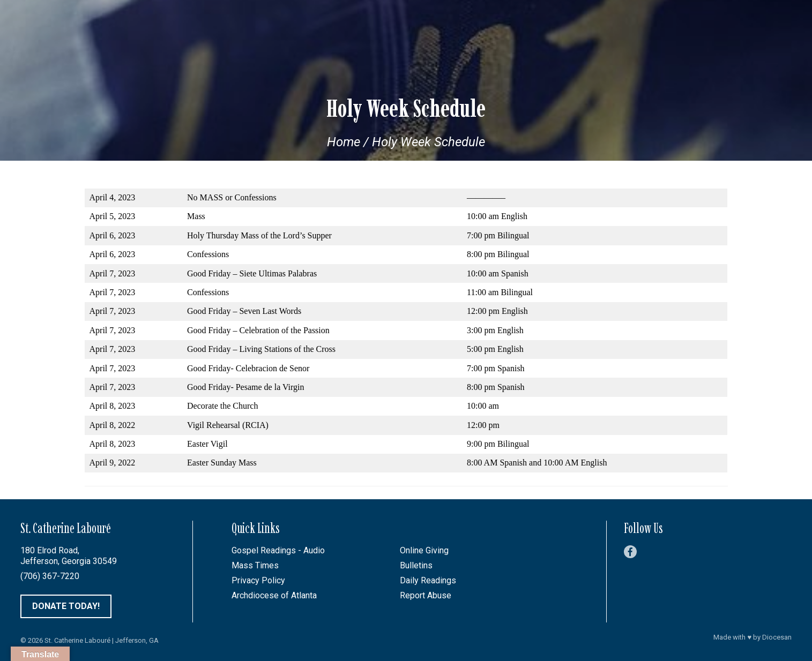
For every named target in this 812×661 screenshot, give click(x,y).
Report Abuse (426, 595)
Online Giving (424, 550)
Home (344, 142)
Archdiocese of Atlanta (274, 595)
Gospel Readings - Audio (278, 550)
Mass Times (255, 565)
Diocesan (777, 637)
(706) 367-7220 (50, 576)
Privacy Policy (258, 580)
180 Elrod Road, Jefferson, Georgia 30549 (69, 556)
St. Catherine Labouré (77, 640)
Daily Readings (428, 580)
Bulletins (416, 565)
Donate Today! (66, 606)
